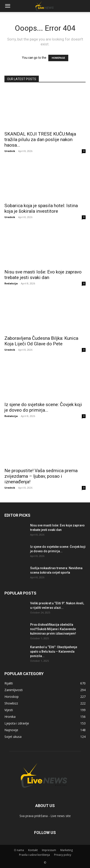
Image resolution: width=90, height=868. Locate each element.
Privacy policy (63, 855)
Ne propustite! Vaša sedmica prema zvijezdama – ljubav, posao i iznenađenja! (41, 476)
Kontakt (33, 850)
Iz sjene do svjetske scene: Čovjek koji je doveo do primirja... (43, 407)
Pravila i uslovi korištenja (34, 855)
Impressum (49, 850)
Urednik (10, 151)
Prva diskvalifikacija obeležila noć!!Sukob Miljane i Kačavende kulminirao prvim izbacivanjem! (53, 629)
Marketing (67, 850)
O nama (19, 850)
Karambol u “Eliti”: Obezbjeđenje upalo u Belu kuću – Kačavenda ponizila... (54, 652)
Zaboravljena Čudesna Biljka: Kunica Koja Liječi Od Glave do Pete (41, 341)
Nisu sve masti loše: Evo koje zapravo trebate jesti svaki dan (43, 275)
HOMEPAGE (58, 58)
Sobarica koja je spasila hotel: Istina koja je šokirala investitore (41, 208)
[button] (8, 6)
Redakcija (11, 283)
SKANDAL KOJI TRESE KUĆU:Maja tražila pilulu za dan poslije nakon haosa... (40, 140)
